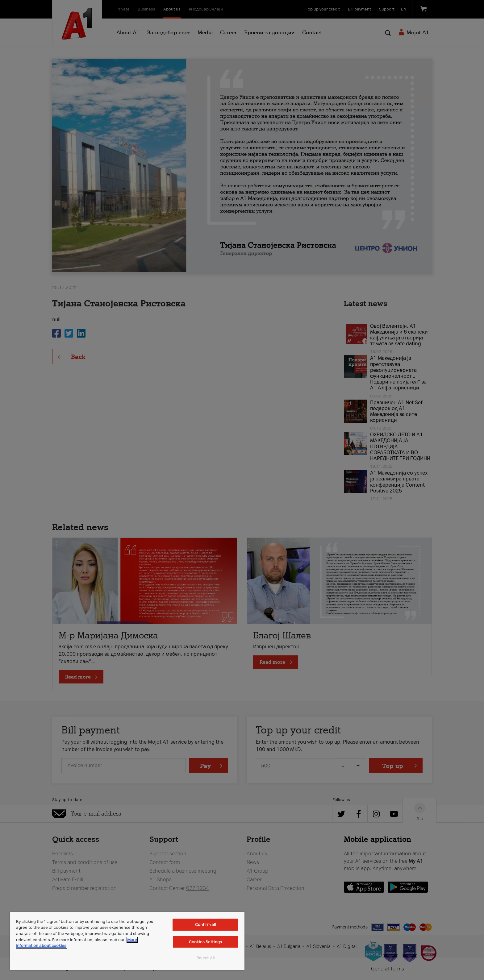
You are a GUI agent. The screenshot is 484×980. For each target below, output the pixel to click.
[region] (127, 941)
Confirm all (205, 925)
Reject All (205, 958)
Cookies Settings (205, 942)
